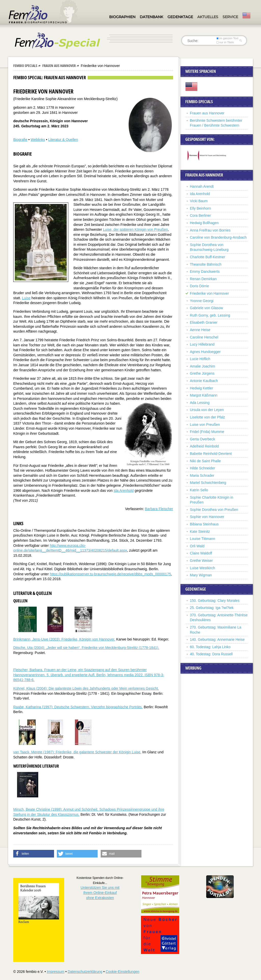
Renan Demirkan (203, 279)
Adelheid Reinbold (204, 446)
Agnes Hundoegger (205, 352)
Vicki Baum (199, 201)
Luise (26, 298)
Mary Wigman (201, 575)
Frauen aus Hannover (59, 66)
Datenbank (151, 17)
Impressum (55, 972)
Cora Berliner (200, 215)
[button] (34, 854)
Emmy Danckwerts (205, 271)
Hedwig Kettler (201, 388)
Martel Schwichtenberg (208, 483)
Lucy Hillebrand (202, 344)
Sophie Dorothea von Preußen (214, 510)
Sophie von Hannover (207, 517)
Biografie (20, 140)
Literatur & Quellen (63, 140)
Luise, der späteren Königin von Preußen (135, 229)
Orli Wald (197, 546)
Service (230, 17)
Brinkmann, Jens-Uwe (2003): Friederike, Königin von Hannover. (64, 639)
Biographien (122, 17)
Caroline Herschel (204, 337)
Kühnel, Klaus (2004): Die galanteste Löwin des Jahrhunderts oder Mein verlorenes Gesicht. (86, 688)
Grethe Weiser (201, 561)
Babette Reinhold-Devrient (211, 454)
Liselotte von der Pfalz (207, 417)
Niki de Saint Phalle (205, 461)
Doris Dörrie (199, 286)
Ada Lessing (200, 403)
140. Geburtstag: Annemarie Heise (217, 639)
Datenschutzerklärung (85, 972)
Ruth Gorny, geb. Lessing (210, 315)
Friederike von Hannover (209, 293)
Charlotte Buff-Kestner (207, 257)
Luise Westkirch (203, 568)
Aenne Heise (200, 330)
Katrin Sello (199, 490)
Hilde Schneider (203, 468)
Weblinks (38, 140)
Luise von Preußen (205, 425)
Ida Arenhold (124, 491)
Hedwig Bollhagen (204, 223)
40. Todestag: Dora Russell (211, 654)
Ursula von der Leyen (207, 410)
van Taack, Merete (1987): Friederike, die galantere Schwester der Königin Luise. (77, 752)
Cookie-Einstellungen (122, 972)
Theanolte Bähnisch (206, 264)
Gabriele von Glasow (206, 308)
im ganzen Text (227, 38)
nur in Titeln (225, 42)
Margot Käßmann (204, 395)
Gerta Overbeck (203, 439)
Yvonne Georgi (202, 301)
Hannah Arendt (202, 186)
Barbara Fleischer (159, 509)
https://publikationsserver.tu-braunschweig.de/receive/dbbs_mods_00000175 (110, 574)
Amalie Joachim (203, 366)
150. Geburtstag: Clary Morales (215, 601)
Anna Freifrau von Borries (210, 230)
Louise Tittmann (203, 539)
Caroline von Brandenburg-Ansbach (218, 237)
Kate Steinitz (200, 532)
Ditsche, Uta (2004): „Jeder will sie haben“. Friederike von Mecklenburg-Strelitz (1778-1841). (86, 648)
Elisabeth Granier (204, 322)
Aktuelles (208, 17)
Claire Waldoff (201, 553)
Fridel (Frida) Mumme (207, 432)
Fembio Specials (25, 66)
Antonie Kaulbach (204, 381)
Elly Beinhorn (200, 208)
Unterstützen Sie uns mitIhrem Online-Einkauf (100, 893)
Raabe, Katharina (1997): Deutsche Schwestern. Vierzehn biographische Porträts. (78, 707)
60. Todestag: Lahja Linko (210, 647)
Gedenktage (180, 17)
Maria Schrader (202, 475)
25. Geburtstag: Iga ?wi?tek (212, 608)
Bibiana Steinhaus (204, 524)
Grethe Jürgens (202, 373)
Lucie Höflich (200, 359)
